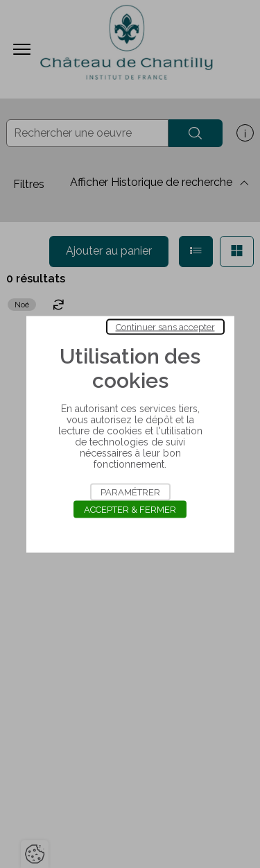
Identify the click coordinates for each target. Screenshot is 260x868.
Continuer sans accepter (165, 326)
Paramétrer (130, 492)
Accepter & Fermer (130, 509)
